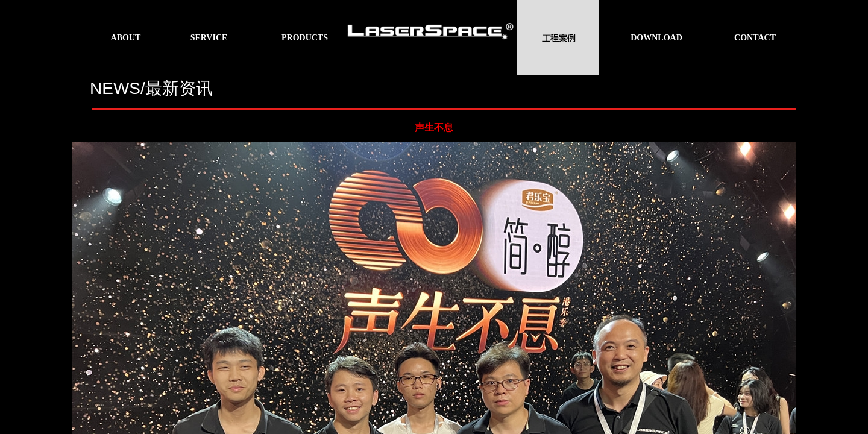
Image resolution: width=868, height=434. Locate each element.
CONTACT (755, 38)
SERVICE (209, 38)
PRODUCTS (305, 38)
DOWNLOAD (656, 38)
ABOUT (126, 38)
